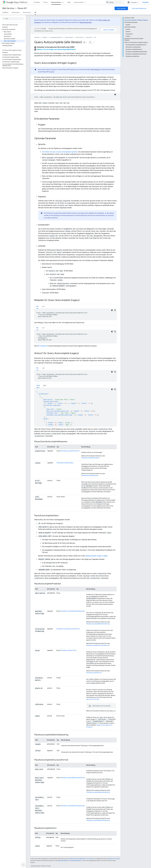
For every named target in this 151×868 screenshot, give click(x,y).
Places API (22, 8)
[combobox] (115, 2)
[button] (13, 29)
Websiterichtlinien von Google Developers (70, 861)
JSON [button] (38, 385)
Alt (95, 37)
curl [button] (43, 306)
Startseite (37, 37)
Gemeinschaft (78, 2)
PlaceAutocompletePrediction (70, 451)
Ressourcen (27, 12)
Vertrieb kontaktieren (139, 8)
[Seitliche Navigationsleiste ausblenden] (23, 865)
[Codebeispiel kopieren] (115, 310)
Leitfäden (5, 12)
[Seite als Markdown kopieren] (90, 42)
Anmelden (145, 2)
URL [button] (37, 306)
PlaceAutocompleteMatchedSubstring (72, 611)
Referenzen (16, 12)
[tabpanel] (75, 314)
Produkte (37, 2)
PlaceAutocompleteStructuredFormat (68, 629)
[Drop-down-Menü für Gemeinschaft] (85, 2)
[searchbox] (13, 19)
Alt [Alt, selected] (35, 12)
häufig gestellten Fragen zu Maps (97, 556)
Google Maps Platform (56, 37)
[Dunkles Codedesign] (115, 95)
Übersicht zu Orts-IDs (93, 699)
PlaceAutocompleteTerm (68, 650)
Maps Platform (17, 2)
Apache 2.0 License (114, 859)
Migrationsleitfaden (86, 22)
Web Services (8, 8)
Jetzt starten (121, 8)
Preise (45, 2)
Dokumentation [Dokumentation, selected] (56, 2)
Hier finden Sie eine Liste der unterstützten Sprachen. (60, 152)
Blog (69, 2)
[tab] (37, 306)
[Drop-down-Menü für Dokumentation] (63, 2)
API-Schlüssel (95, 69)
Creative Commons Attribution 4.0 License (81, 859)
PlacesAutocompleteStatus (65, 463)
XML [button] (45, 385)
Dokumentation (69, 37)
